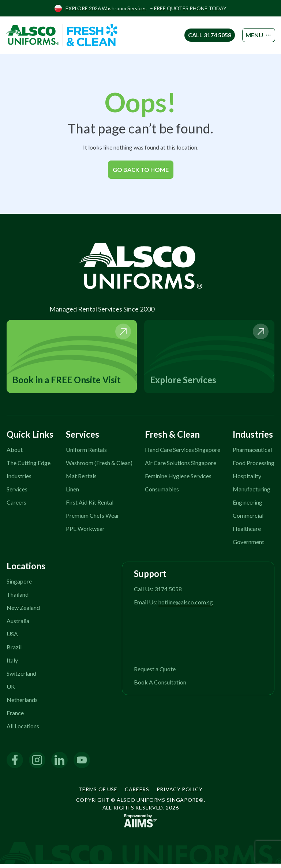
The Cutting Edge (29, 467)
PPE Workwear (85, 533)
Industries (19, 480)
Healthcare (247, 533)
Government (248, 546)
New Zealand (23, 612)
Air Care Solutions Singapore (181, 467)
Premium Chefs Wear (93, 519)
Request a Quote (155, 673)
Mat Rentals (81, 480)
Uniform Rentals (86, 454)
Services (17, 493)
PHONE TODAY (208, 8)
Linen (72, 493)
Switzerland (21, 677)
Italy (12, 664)
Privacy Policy (180, 793)
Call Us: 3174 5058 (158, 593)
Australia (18, 625)
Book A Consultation (160, 686)
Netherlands (22, 704)
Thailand (18, 598)
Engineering (248, 506)
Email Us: (173, 606)
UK (11, 690)
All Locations (23, 730)
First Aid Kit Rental (90, 506)
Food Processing (254, 467)
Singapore (19, 585)
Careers (16, 506)
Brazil (14, 651)
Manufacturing (252, 493)
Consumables (162, 493)
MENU (253, 35)
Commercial (248, 519)
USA (12, 638)
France (15, 717)
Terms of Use (98, 793)
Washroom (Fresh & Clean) (99, 467)
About (15, 454)
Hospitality (247, 480)
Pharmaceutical (252, 454)
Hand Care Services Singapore (183, 454)
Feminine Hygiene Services (178, 480)
